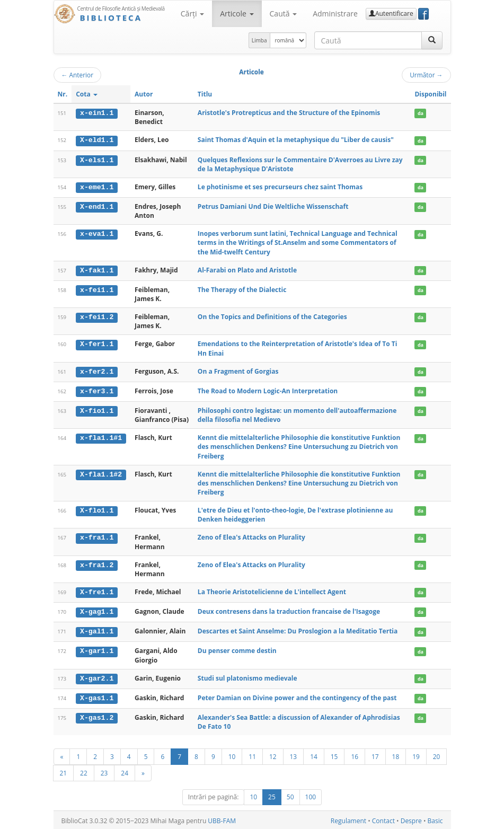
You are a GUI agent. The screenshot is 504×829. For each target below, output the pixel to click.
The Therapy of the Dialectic (242, 289)
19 (416, 755)
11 (252, 755)
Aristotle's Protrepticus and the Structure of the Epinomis (289, 113)
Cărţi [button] (192, 14)
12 (273, 755)
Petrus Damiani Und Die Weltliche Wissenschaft (273, 206)
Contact (383, 819)
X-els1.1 (97, 160)
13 (294, 755)
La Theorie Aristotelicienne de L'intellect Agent (272, 591)
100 (311, 795)
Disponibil (430, 94)
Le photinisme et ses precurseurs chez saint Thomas (280, 186)
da (421, 113)
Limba (259, 40)
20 (437, 755)
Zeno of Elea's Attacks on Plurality (251, 537)
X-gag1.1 (97, 611)
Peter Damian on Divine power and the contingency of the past (297, 696)
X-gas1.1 (97, 696)
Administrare (335, 14)
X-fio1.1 (97, 410)
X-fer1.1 (97, 343)
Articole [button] (237, 14)
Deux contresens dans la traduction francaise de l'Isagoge (289, 610)
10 (232, 755)
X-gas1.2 (97, 716)
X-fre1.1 (97, 591)
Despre (411, 819)
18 (396, 755)
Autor (144, 94)
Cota (87, 94)
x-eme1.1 (97, 187)
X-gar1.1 (97, 649)
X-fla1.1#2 (101, 473)
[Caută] (432, 40)
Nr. (63, 94)
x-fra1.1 (97, 537)
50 (290, 795)
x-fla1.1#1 (101, 437)
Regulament (348, 819)
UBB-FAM (222, 819)
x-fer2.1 (97, 371)
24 (125, 771)
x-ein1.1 (97, 113)
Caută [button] (284, 14)
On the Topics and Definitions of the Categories (272, 316)
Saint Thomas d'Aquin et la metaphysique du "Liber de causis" (296, 140)
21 (64, 771)
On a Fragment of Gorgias (238, 371)
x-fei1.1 (97, 289)
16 (355, 755)
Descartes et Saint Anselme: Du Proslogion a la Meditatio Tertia (298, 630)
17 (375, 755)
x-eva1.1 (97, 234)
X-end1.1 (97, 206)
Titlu (205, 94)
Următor (426, 75)
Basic (435, 819)
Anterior (78, 75)
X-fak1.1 (97, 270)
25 (272, 795)
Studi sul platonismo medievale (247, 677)
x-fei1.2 (97, 316)
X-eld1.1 (97, 140)
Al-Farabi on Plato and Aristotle (247, 270)
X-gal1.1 (97, 630)
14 (314, 755)
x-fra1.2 (97, 564)
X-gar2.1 (97, 677)
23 (104, 771)
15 (334, 755)
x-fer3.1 (97, 390)
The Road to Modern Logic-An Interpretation (268, 390)
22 (84, 771)
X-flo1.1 (97, 509)
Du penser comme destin (237, 649)
